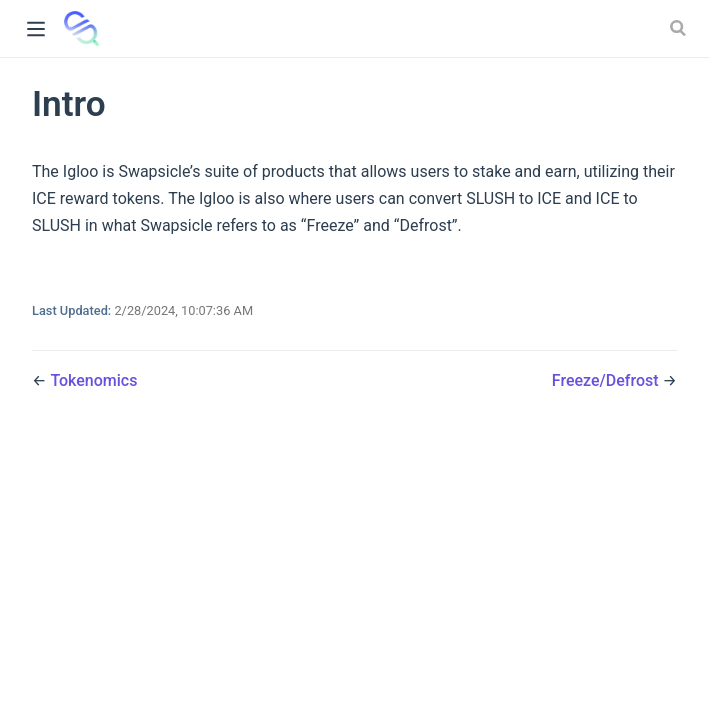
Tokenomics (93, 380)
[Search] (680, 28)
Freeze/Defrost (607, 380)
